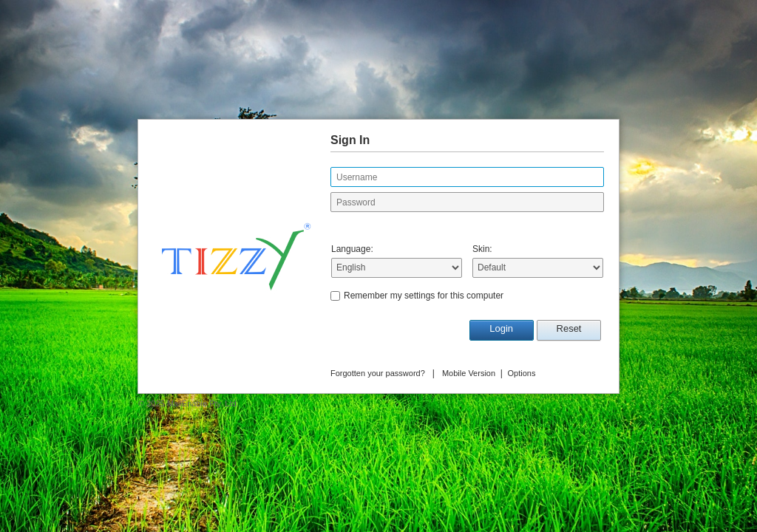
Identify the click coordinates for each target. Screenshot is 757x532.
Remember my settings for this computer (424, 296)
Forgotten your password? (378, 373)
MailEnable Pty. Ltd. (203, 403)
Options (522, 373)
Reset (569, 328)
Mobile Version (469, 373)
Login (501, 328)
